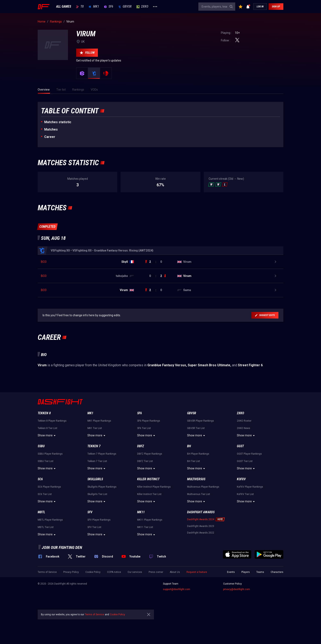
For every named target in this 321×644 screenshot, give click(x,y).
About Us (175, 600)
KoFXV (241, 507)
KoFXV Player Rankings (250, 515)
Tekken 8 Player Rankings (52, 449)
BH (189, 474)
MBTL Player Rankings (50, 548)
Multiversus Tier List (199, 522)
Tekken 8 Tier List (47, 456)
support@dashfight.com (177, 618)
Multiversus (196, 507)
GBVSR (125, 7)
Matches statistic (58, 122)
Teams (260, 600)
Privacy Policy (71, 600)
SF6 (109, 7)
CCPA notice (114, 600)
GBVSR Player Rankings (201, 449)
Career (50, 137)
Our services (135, 600)
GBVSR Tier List (196, 456)
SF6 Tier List (144, 456)
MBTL (41, 540)
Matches (51, 129)
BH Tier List (194, 489)
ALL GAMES (64, 7)
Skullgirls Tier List (97, 522)
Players (246, 600)
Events (231, 600)
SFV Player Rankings (99, 548)
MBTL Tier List (46, 555)
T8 (80, 7)
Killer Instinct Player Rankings (154, 515)
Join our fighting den (62, 576)
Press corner (156, 600)
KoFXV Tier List (245, 522)
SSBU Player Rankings (50, 482)
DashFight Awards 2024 (201, 548)
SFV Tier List (94, 555)
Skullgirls (95, 507)
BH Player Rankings (198, 482)
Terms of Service (47, 600)
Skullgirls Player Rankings (102, 515)
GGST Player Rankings (249, 482)
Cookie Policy (93, 600)
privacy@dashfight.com (237, 618)
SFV (90, 540)
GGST (240, 474)
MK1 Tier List (95, 456)
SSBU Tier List (46, 489)
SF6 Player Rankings (149, 449)
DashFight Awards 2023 (201, 554)
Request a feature (197, 600)
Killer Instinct (148, 507)
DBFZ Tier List (145, 489)
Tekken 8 (44, 441)
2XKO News (244, 456)
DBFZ (141, 474)
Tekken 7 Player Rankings (102, 482)
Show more (47, 464)
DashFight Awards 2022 (201, 561)
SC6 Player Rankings (49, 515)
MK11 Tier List (145, 555)
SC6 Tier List (45, 522)
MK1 (94, 7)
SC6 (40, 507)
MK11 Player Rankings (150, 548)
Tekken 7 (94, 474)
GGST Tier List (245, 489)
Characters (277, 600)
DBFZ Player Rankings (150, 482)
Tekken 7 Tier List (97, 489)
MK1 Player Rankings (99, 449)
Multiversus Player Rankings (203, 515)
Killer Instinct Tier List (149, 522)
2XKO (142, 7)
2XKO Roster (244, 449)
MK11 (141, 540)
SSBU (41, 474)
